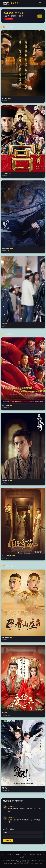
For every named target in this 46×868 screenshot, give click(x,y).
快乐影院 (11, 3)
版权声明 (25, 855)
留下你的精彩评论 (9, 829)
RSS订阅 (39, 855)
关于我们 (4, 855)
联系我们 (11, 855)
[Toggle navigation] (40, 3)
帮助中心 (18, 855)
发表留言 (8, 841)
